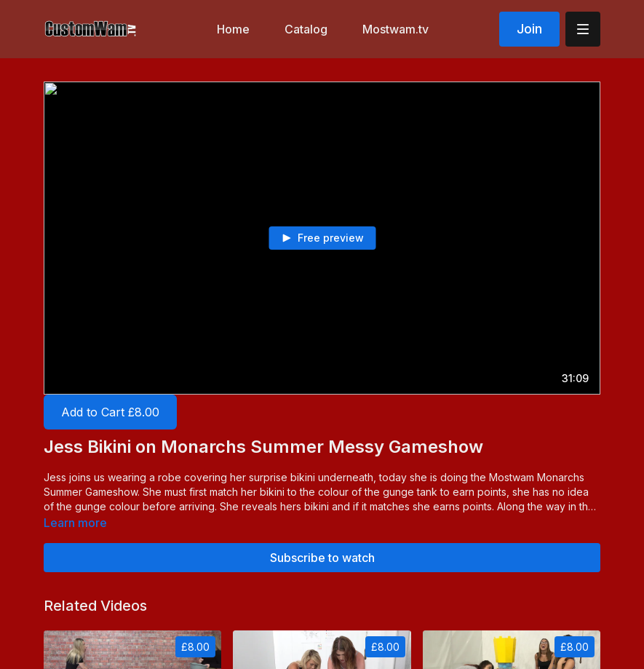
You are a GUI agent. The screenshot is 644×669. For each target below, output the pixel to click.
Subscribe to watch (322, 558)
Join (529, 29)
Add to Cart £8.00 (110, 412)
